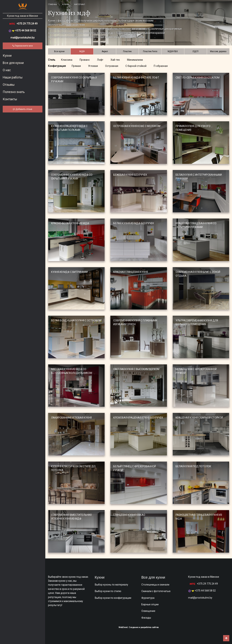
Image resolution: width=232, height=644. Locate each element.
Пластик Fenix (150, 51)
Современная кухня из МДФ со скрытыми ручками (72, 177)
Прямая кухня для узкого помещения (193, 128)
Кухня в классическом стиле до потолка (73, 468)
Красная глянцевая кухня (131, 272)
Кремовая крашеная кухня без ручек (138, 418)
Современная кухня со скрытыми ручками (74, 79)
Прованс (85, 60)
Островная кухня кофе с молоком (137, 126)
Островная (112, 66)
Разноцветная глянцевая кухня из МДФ (199, 517)
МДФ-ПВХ (173, 51)
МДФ (82, 51)
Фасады (146, 618)
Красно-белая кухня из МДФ (70, 223)
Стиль (52, 60)
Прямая (76, 66)
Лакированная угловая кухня (71, 418)
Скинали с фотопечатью (156, 591)
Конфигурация (57, 66)
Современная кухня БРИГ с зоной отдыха (198, 274)
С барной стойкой (136, 66)
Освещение (148, 611)
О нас (7, 70)
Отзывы (9, 85)
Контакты (10, 99)
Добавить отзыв (23, 109)
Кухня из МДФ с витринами (69, 272)
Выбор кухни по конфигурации (113, 598)
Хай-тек (115, 60)
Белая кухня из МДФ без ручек (134, 223)
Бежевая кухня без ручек (130, 175)
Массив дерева (218, 51)
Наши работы (13, 77)
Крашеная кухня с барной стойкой (199, 418)
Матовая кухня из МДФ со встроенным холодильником (72, 371)
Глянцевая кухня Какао (129, 515)
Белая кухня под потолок (193, 466)
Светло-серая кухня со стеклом (198, 78)
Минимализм (135, 60)
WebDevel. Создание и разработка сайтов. (139, 627)
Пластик (127, 51)
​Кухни (7, 56)
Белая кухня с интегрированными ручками (199, 177)
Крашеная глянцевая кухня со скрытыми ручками (196, 225)
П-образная (161, 66)
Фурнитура (148, 598)
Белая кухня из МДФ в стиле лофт (136, 78)
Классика (67, 60)
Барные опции (150, 604)
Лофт (100, 60)
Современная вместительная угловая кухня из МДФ (71, 517)
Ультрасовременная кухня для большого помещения (197, 322)
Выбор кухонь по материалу (111, 585)
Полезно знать (14, 92)
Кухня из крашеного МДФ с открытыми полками (69, 128)
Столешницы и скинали (155, 585)
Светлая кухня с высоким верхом (136, 369)
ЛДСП (195, 51)
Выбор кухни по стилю (108, 591)
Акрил (105, 51)
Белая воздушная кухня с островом (76, 320)
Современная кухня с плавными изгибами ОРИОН (135, 322)
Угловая (93, 66)
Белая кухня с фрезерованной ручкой (196, 371)
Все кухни (59, 51)
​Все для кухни (13, 63)
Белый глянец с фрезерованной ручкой (135, 468)
